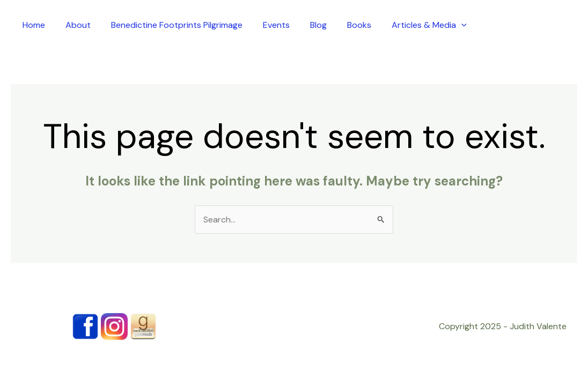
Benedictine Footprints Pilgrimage (177, 25)
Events (276, 25)
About (78, 25)
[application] (461, 25)
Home (34, 25)
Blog (318, 25)
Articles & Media (429, 25)
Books (359, 25)
